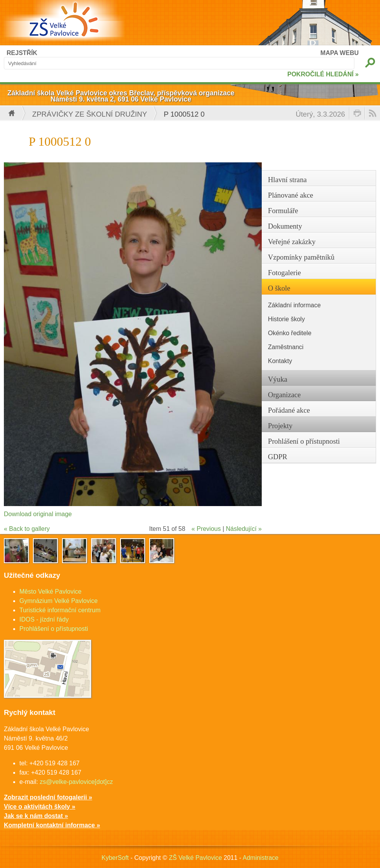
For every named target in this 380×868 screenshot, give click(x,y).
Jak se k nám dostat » (36, 816)
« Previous (206, 529)
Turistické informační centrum (60, 610)
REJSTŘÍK (22, 53)
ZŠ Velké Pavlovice (195, 858)
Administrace (261, 858)
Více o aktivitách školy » (40, 807)
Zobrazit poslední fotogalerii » (48, 797)
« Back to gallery (27, 529)
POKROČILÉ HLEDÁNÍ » (323, 74)
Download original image (38, 514)
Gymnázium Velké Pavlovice (59, 601)
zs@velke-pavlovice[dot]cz (76, 782)
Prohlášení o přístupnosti (54, 629)
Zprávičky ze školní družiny (90, 114)
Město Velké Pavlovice (50, 592)
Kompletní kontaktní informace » (52, 825)
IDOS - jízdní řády (44, 619)
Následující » (244, 529)
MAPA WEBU (339, 53)
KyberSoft (115, 858)
